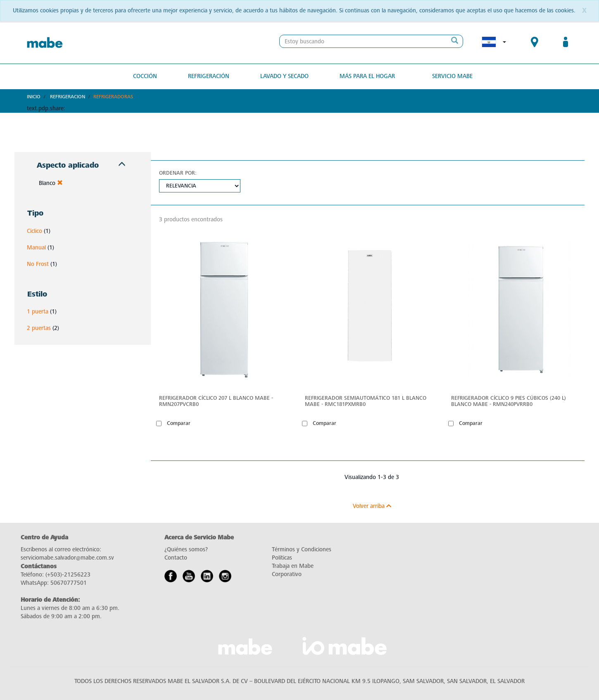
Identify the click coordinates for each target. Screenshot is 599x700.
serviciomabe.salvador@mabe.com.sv (67, 558)
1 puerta (38, 312)
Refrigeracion (68, 97)
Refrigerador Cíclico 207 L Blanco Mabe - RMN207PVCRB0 (216, 401)
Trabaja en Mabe (293, 566)
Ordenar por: (178, 173)
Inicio (34, 97)
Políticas (282, 558)
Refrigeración (209, 76)
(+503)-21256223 (68, 575)
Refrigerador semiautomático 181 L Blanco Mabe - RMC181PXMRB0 (366, 401)
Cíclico (34, 231)
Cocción (145, 76)
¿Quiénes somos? (186, 549)
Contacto (176, 558)
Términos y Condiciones (302, 549)
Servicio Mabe (452, 76)
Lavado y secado (284, 76)
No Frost (38, 264)
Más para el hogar (367, 76)
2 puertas (39, 328)
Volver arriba (372, 506)
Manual (36, 248)
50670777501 (69, 583)
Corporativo (287, 574)
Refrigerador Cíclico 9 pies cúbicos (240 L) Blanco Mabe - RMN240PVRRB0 (509, 401)
